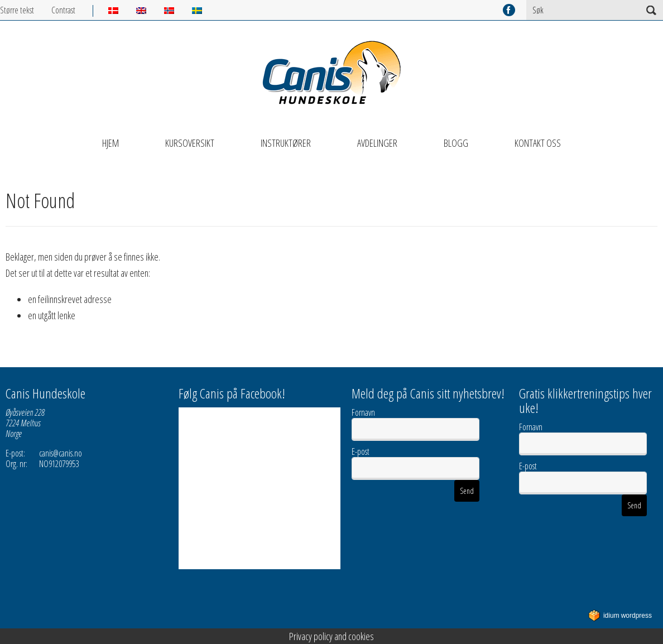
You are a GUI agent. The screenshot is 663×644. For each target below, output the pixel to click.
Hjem (110, 143)
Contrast (63, 10)
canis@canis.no (61, 453)
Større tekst (17, 10)
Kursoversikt (190, 143)
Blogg (456, 143)
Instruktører (286, 143)
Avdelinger (377, 143)
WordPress (620, 616)
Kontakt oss (538, 143)
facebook (509, 10)
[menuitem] (122, 11)
